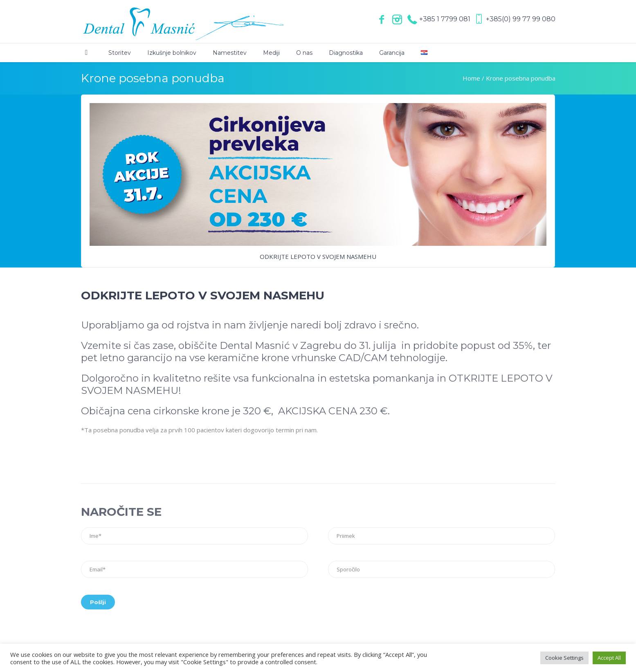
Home (471, 78)
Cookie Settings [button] (564, 658)
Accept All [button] (609, 658)
